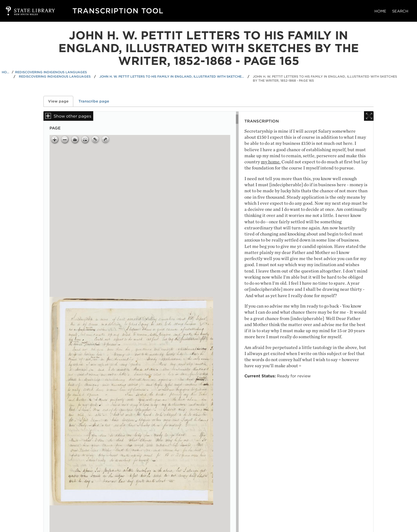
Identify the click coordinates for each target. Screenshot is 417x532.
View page (61, 101)
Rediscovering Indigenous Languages (51, 72)
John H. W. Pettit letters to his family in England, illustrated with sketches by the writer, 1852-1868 (172, 76)
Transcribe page (94, 101)
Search (400, 11)
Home (380, 11)
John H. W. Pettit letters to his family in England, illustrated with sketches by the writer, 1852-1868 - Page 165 (325, 79)
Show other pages (72, 116)
